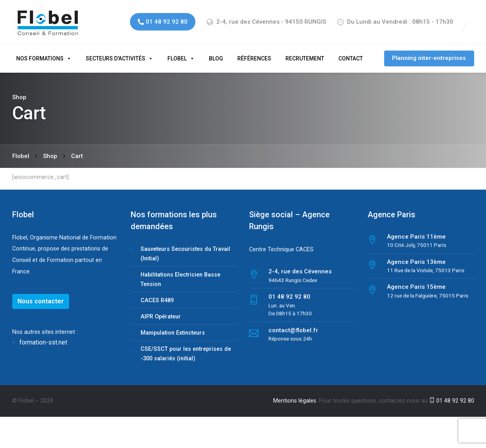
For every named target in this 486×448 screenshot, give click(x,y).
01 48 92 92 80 (452, 395)
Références (254, 53)
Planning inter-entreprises (429, 53)
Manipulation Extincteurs (173, 327)
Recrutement (305, 53)
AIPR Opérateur (161, 311)
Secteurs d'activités (115, 53)
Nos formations (40, 53)
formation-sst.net (44, 337)
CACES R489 (157, 295)
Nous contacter (41, 296)
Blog (216, 53)
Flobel (177, 53)
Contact (351, 53)
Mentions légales (295, 395)
